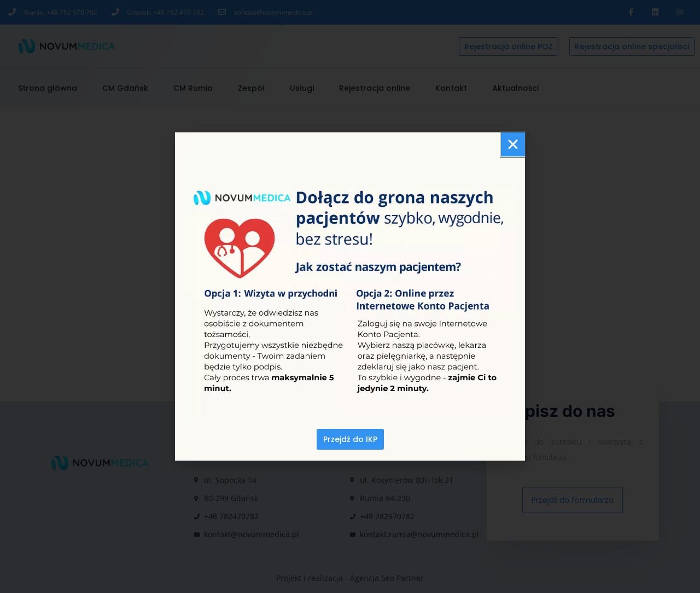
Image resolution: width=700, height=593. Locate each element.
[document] (350, 296)
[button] (513, 144)
